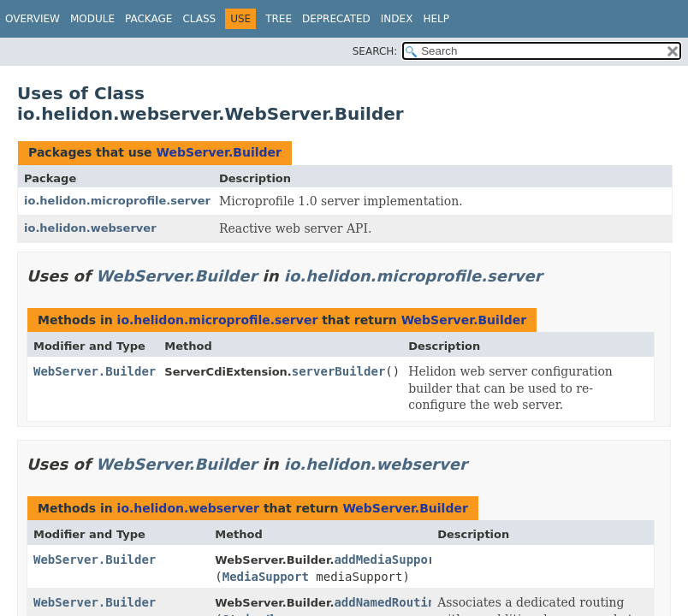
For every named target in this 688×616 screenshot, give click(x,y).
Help (436, 19)
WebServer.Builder (218, 152)
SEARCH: (375, 51)
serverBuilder (339, 371)
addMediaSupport (388, 560)
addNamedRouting (388, 602)
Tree (279, 19)
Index (397, 19)
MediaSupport (266, 577)
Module (92, 19)
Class (199, 19)
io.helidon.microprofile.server (117, 201)
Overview (33, 19)
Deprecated (336, 19)
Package (148, 19)
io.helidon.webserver (90, 228)
